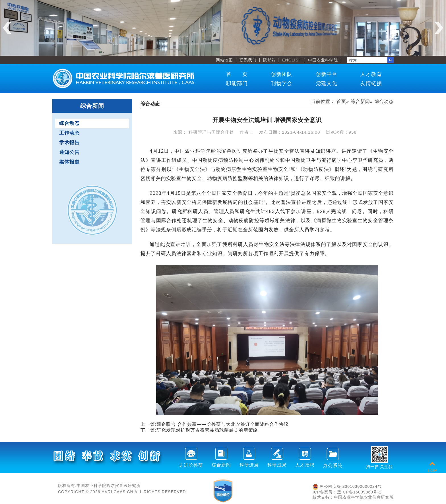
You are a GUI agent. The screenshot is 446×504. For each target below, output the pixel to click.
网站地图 (224, 60)
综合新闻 (360, 101)
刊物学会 (282, 83)
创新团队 (282, 74)
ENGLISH (292, 60)
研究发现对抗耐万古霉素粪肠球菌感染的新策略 (207, 430)
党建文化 (327, 83)
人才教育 (371, 74)
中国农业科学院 (323, 60)
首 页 (237, 74)
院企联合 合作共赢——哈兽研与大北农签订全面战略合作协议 (222, 424)
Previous (7, 28)
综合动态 (69, 123)
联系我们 (248, 60)
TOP (432, 467)
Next (439, 28)
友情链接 (371, 83)
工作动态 (69, 133)
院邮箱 (270, 60)
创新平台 (327, 74)
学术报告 (69, 143)
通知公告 (69, 152)
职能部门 (237, 83)
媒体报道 (69, 162)
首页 (341, 101)
